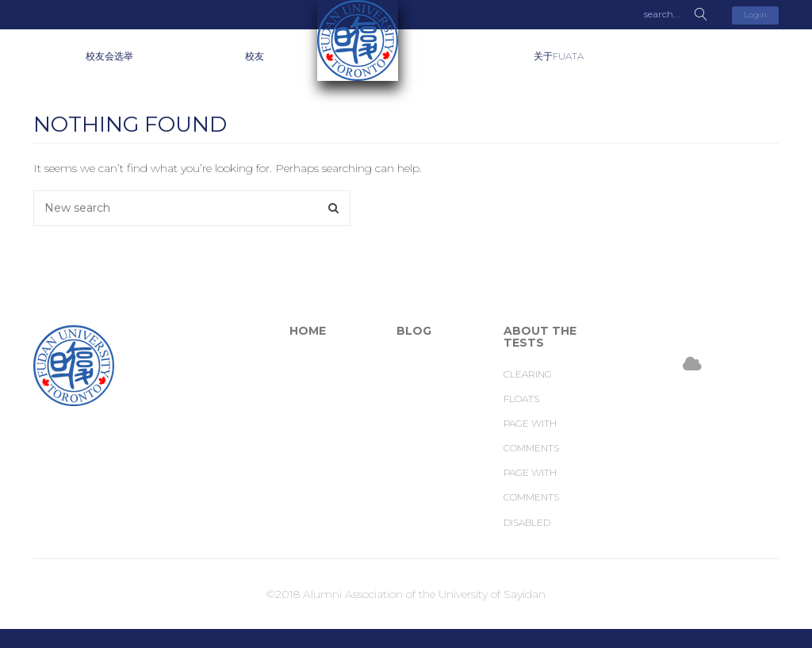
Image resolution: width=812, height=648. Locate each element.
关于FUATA (559, 56)
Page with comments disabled (531, 497)
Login (755, 15)
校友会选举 (109, 56)
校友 (255, 56)
